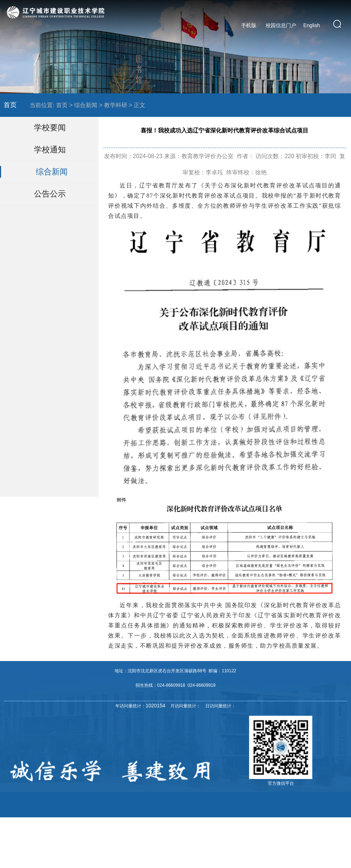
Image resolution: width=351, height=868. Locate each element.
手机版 (249, 25)
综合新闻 (86, 105)
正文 (140, 105)
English (312, 25)
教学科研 (116, 105)
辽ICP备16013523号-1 (207, 830)
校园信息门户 (281, 25)
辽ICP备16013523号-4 (253, 830)
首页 (10, 105)
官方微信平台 (281, 783)
